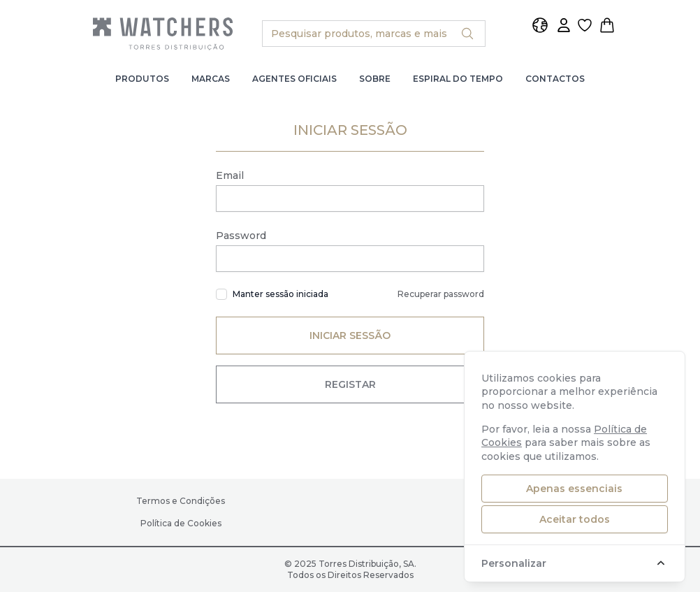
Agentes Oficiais (294, 79)
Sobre (375, 79)
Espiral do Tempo (458, 79)
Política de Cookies (181, 523)
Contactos (555, 79)
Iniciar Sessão (350, 335)
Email (230, 175)
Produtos (142, 79)
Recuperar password (441, 294)
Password (241, 236)
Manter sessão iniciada (280, 294)
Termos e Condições (181, 501)
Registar (350, 384)
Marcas (211, 79)
